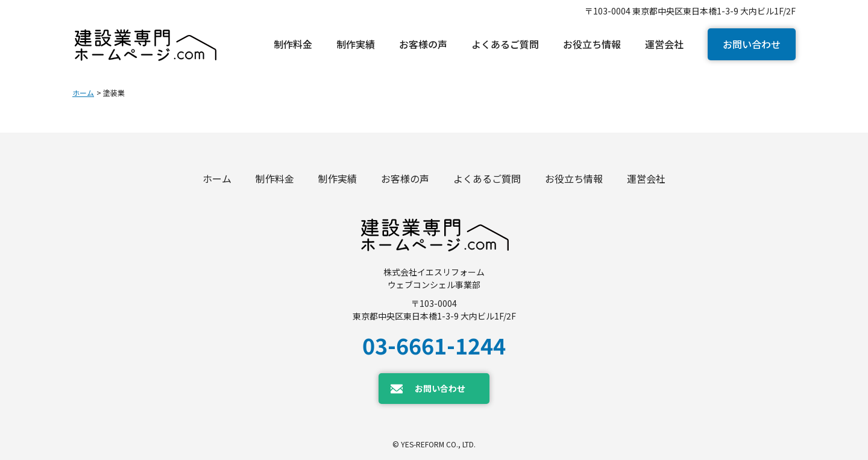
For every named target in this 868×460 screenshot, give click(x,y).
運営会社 (646, 178)
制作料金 (275, 178)
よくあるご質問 (487, 178)
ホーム (83, 93)
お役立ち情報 (574, 178)
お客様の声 (405, 178)
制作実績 (338, 178)
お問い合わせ (752, 44)
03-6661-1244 (434, 345)
